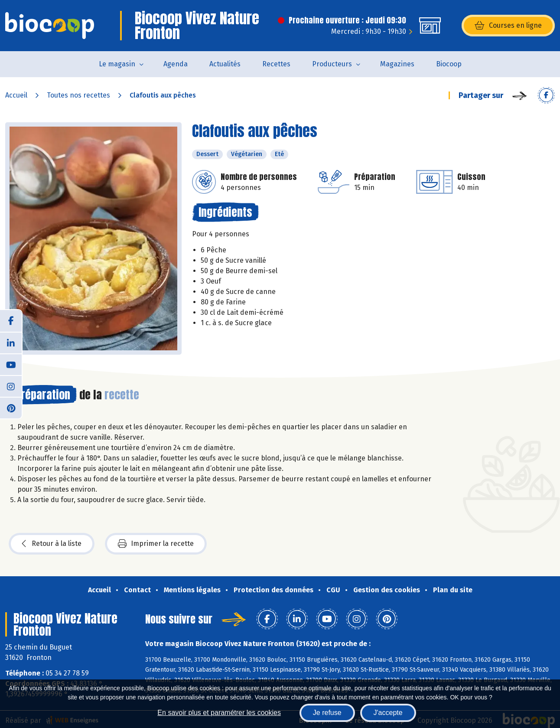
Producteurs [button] (332, 64)
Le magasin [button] (117, 64)
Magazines (397, 64)
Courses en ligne (508, 26)
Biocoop (449, 64)
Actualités (225, 64)
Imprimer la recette (156, 544)
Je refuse (327, 713)
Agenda (176, 64)
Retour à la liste (52, 544)
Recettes (276, 64)
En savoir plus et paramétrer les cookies (219, 713)
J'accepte (388, 713)
